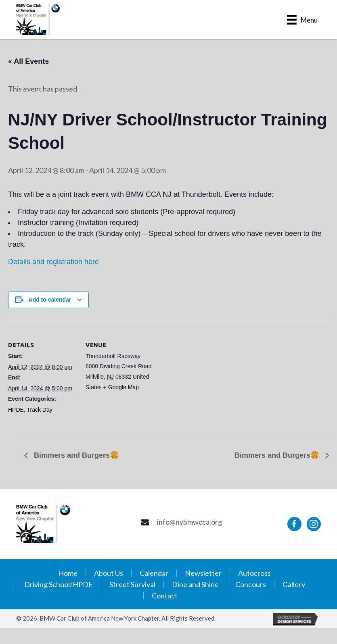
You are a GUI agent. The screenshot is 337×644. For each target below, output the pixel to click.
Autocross (254, 573)
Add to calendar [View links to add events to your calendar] (50, 300)
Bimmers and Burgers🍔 (75, 455)
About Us (109, 573)
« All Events (28, 61)
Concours (251, 584)
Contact (165, 596)
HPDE (16, 410)
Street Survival (132, 584)
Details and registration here (53, 262)
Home (68, 573)
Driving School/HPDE (59, 584)
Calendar (154, 573)
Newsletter (203, 573)
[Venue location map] (206, 377)
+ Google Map (121, 387)
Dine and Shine (195, 584)
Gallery (294, 584)
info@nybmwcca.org (189, 522)
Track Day (39, 410)
